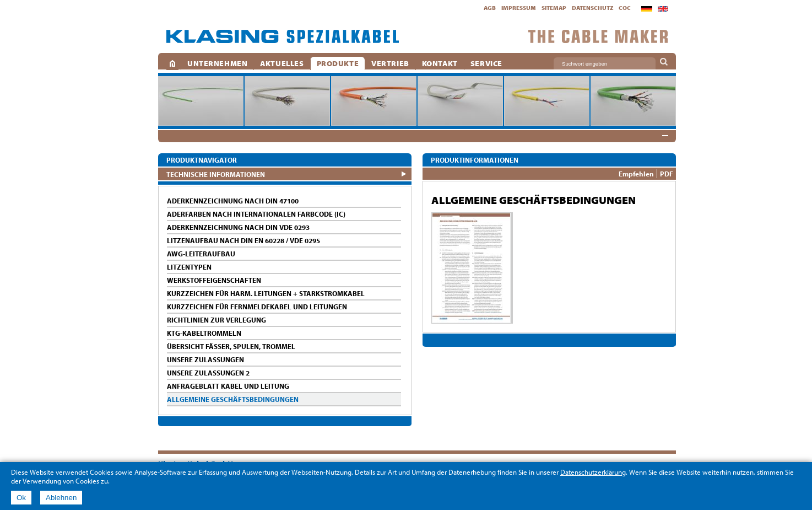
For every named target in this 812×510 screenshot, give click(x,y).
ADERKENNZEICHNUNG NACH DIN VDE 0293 (238, 227)
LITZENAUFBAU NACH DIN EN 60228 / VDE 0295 (243, 240)
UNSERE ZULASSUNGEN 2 (208, 373)
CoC (625, 8)
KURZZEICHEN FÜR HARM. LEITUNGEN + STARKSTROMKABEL (266, 293)
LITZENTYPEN (189, 267)
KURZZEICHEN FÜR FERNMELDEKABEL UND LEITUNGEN (257, 307)
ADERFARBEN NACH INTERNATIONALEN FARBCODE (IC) (256, 214)
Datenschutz (592, 8)
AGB (490, 8)
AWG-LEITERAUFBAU (201, 254)
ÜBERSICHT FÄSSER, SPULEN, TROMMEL (231, 346)
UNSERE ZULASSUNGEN (205, 359)
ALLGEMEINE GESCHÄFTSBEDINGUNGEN (233, 399)
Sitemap (554, 8)
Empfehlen (636, 174)
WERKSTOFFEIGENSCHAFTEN (214, 280)
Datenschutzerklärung (593, 472)
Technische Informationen (216, 174)
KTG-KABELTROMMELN (204, 333)
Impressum (519, 8)
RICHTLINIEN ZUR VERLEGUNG (216, 320)
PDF (667, 174)
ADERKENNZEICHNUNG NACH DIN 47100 (233, 201)
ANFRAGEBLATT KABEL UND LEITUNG (228, 386)
